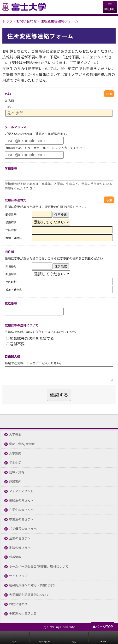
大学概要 (15, 434)
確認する (59, 395)
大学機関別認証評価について (29, 595)
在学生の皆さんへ (21, 510)
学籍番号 (11, 168)
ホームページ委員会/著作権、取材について (39, 567)
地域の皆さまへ (20, 548)
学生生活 (15, 463)
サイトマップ (18, 576)
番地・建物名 (14, 238)
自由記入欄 (12, 356)
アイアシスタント (21, 491)
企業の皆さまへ (20, 538)
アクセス (15, 641)
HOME (103, 641)
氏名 (8, 107)
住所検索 (61, 215)
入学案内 (15, 453)
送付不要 (15, 344)
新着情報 (15, 557)
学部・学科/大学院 (22, 444)
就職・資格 (17, 472)
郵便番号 (11, 214)
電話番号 (11, 303)
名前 (8, 94)
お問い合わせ (18, 604)
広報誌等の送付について (22, 325)
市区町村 (11, 230)
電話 (74, 641)
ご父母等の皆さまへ (23, 529)
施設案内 (15, 482)
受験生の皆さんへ (21, 501)
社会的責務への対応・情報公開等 (32, 585)
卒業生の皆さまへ (21, 519)
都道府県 (11, 222)
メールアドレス (16, 127)
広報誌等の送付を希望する (30, 338)
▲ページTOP (103, 626)
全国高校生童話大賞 (23, 614)
